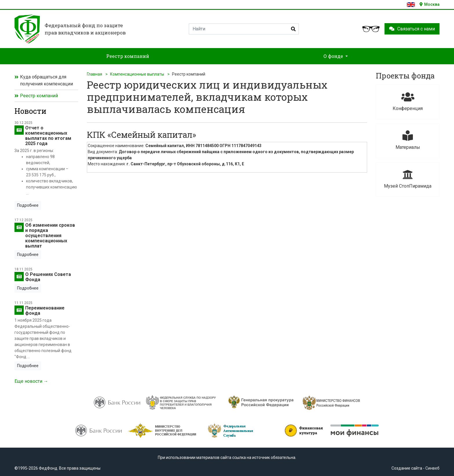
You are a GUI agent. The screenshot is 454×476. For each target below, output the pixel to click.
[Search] (244, 29)
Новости (30, 111)
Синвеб (432, 468)
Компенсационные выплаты (137, 74)
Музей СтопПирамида (408, 179)
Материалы (408, 140)
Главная (95, 74)
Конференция (408, 101)
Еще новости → (31, 381)
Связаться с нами (412, 29)
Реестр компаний (39, 96)
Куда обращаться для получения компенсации (46, 80)
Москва (430, 4)
